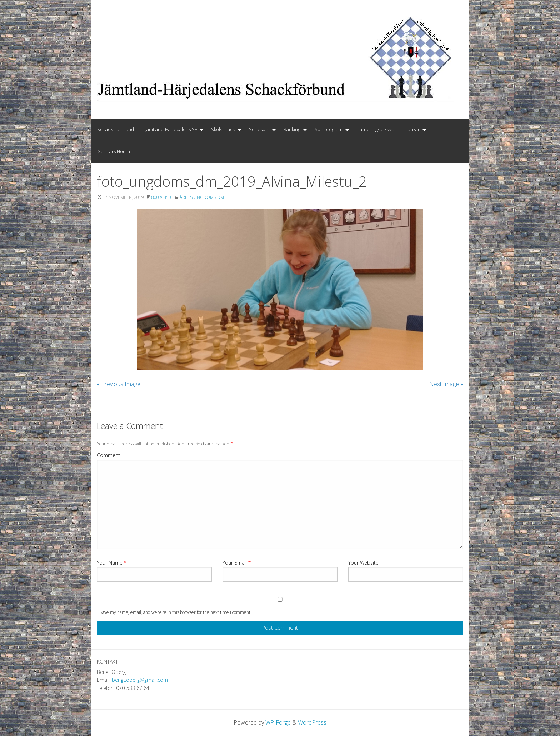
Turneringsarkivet (375, 129)
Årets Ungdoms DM (202, 197)
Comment (108, 455)
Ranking (292, 129)
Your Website (363, 563)
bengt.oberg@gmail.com (140, 680)
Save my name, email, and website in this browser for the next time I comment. (176, 612)
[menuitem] (116, 130)
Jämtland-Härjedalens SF (171, 129)
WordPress (312, 722)
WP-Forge (278, 722)
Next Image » (446, 384)
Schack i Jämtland (116, 129)
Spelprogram (329, 129)
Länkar (412, 129)
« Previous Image (119, 384)
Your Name (112, 563)
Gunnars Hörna (114, 151)
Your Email (237, 563)
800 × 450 (161, 197)
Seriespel (259, 129)
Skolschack (223, 129)
